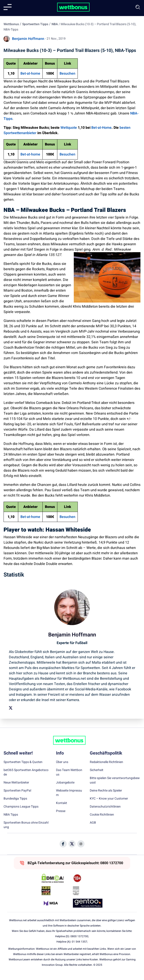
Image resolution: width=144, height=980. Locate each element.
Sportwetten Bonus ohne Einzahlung (26, 825)
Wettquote (69, 128)
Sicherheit (97, 770)
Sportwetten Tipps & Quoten (23, 762)
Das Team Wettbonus (69, 772)
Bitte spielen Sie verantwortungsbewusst (115, 780)
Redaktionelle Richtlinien (106, 762)
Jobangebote (65, 783)
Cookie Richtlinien (102, 815)
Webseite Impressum (69, 793)
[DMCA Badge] (56, 878)
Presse (61, 811)
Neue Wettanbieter (16, 783)
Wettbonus (11, 24)
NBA (55, 24)
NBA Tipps (11, 815)
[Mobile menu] (8, 7)
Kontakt (62, 803)
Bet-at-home (30, 74)
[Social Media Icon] (63, 844)
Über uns (62, 762)
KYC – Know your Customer (109, 799)
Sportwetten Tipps (35, 24)
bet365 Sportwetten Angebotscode (26, 772)
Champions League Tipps (21, 807)
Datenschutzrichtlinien (105, 807)
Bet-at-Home (101, 128)
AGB (93, 823)
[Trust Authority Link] (88, 891)
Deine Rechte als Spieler (106, 791)
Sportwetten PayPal (17, 791)
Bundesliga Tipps (15, 799)
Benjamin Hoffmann (28, 39)
